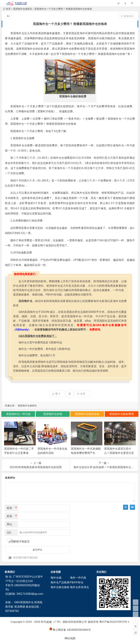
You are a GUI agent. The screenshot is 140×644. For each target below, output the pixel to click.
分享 (81, 394)
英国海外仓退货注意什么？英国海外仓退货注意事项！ (119, 453)
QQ (9, 532)
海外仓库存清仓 (79, 587)
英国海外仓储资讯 (23, 9)
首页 (7, 9)
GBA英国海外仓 (24, 602)
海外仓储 (56, 578)
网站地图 (70, 638)
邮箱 (12, 516)
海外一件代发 (78, 578)
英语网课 (20, 607)
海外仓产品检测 (60, 582)
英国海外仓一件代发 (18, 414)
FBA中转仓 (77, 582)
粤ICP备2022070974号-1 (114, 622)
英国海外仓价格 (117, 54)
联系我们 (10, 572)
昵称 (12, 508)
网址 (9, 524)
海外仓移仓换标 (60, 587)
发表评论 (127, 16)
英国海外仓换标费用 (122, 414)
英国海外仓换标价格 (87, 414)
